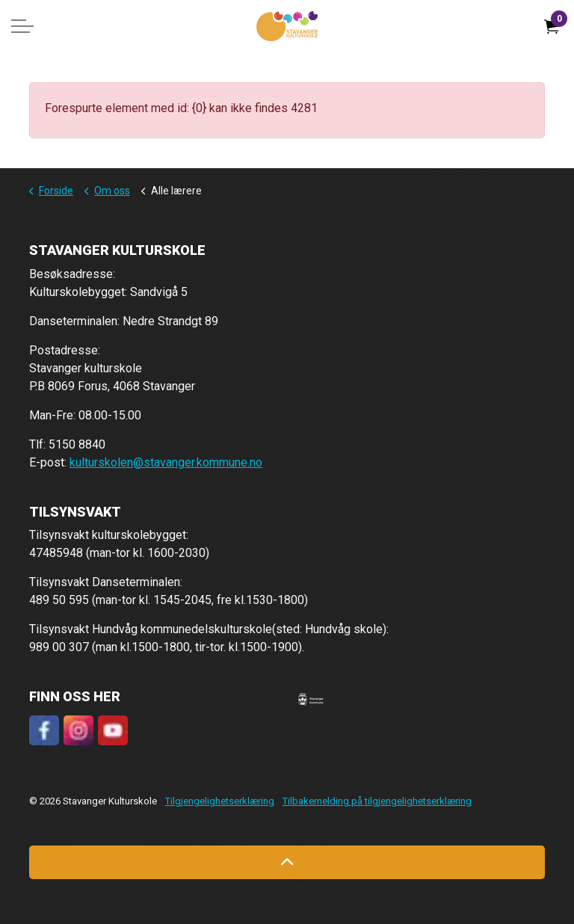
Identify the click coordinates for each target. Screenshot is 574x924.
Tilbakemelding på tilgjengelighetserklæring (377, 801)
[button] (311, 699)
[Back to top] (287, 862)
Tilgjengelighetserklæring (220, 801)
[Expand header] (22, 26)
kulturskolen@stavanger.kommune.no (166, 462)
